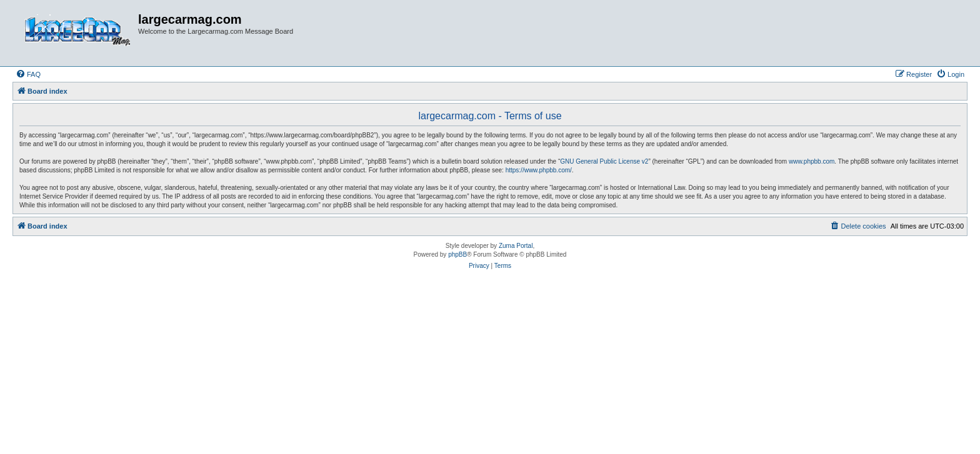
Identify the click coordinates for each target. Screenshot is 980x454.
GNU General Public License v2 (604, 161)
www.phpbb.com (812, 161)
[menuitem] (28, 74)
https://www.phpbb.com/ (539, 170)
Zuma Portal (516, 246)
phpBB (457, 254)
